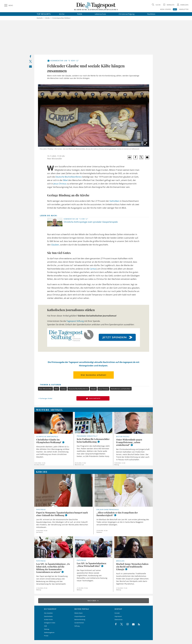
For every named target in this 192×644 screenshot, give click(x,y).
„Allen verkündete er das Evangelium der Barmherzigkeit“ (117, 514)
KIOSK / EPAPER (165, 9)
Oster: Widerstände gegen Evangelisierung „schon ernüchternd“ (129, 442)
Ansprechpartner (80, 616)
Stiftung (77, 626)
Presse (46, 636)
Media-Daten (79, 613)
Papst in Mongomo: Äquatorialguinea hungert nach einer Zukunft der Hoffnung (62, 514)
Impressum (118, 616)
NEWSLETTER (184, 9)
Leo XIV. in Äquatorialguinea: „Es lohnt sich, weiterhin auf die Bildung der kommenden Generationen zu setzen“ (53, 568)
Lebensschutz (100, 14)
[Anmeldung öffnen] (182, 5)
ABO (175, 9)
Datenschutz (119, 619)
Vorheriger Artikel (45, 398)
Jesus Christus (60, 184)
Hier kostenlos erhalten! (93, 375)
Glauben (55, 245)
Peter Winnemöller (45, 389)
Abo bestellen (48, 613)
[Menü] (8, 6)
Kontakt (117, 613)
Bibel (65, 180)
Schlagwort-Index (50, 623)
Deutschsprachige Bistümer (61, 18)
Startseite (40, 18)
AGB (45, 626)
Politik (80, 14)
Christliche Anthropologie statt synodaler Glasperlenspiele (91, 222)
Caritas (93, 269)
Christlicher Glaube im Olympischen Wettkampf (49, 441)
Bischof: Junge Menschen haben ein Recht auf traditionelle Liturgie (132, 567)
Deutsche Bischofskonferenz (69, 177)
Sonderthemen (79, 623)
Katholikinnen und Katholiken (121, 389)
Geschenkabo (48, 616)
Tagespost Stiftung (75, 321)
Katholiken (114, 201)
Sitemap (47, 629)
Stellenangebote (49, 632)
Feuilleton (151, 14)
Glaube (93, 389)
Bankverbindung (80, 619)
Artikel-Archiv (48, 619)
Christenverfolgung (127, 14)
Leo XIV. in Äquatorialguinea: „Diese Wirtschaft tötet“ (92, 565)
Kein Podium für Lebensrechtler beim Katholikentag (93, 440)
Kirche (62, 14)
